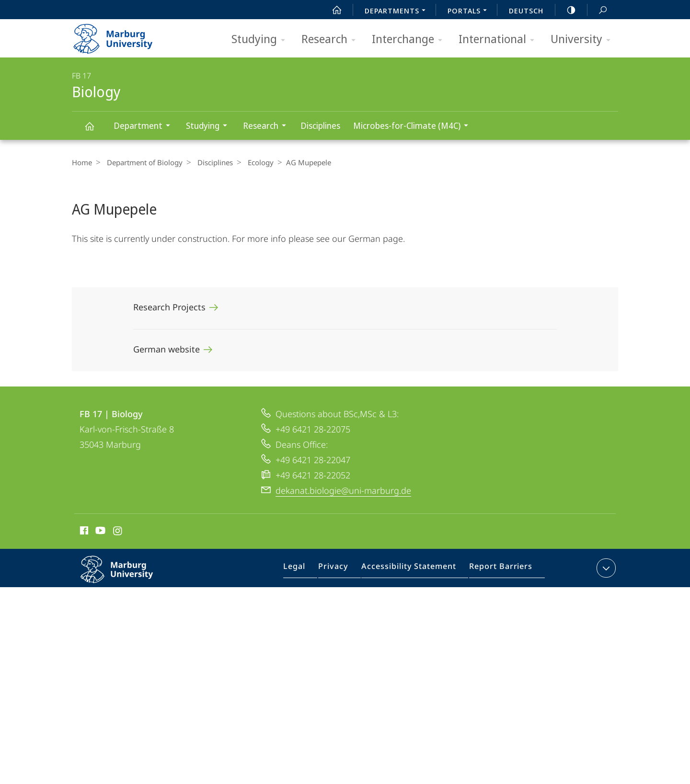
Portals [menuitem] (470, 11)
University (584, 40)
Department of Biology (142, 162)
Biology (95, 131)
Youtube (99, 532)
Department (145, 127)
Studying (261, 40)
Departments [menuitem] (398, 11)
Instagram (118, 532)
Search (598, 10)
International (500, 40)
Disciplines (320, 125)
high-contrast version (566, 10)
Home (82, 162)
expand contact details (605, 568)
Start (332, 10)
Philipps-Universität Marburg (127, 577)
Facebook (83, 532)
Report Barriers (498, 570)
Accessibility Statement (412, 570)
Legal (307, 570)
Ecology (253, 162)
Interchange (410, 40)
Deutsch (526, 11)
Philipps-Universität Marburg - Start (123, 35)
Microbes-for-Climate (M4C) (414, 127)
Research (332, 40)
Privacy (342, 570)
